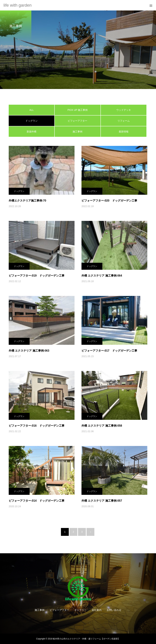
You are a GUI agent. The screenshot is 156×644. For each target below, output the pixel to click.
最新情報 (124, 132)
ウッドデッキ (124, 110)
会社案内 (97, 610)
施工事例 (77, 132)
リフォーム (124, 121)
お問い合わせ (114, 610)
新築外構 (32, 132)
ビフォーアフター (77, 121)
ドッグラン (19, 191)
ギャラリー (80, 610)
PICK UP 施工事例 (78, 110)
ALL (32, 110)
